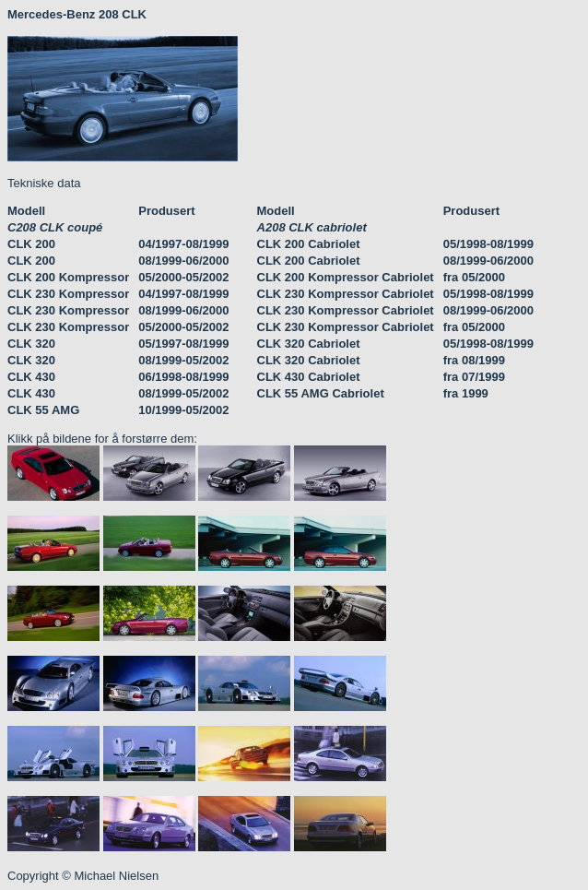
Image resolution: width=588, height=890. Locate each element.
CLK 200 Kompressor (68, 277)
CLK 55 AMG (43, 410)
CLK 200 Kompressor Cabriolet (346, 277)
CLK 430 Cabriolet (309, 377)
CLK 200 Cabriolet (309, 244)
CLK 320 (31, 344)
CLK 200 (31, 244)
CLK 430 (31, 377)
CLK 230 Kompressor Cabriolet (346, 294)
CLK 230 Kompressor (68, 294)
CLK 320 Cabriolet (309, 344)
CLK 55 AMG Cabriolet (321, 393)
